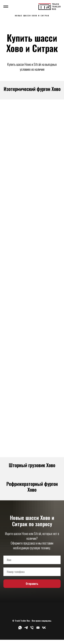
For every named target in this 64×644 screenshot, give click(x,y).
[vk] (44, 629)
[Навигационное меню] (6, 7)
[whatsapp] (20, 629)
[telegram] (26, 629)
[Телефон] (32, 629)
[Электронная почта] (38, 629)
